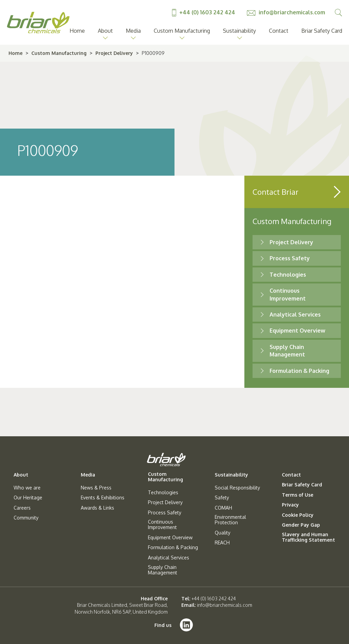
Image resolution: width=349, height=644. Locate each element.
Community (26, 518)
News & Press (96, 488)
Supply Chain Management (163, 570)
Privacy (290, 505)
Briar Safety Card (322, 31)
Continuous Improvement (162, 525)
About (105, 31)
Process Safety (290, 258)
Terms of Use (298, 495)
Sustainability (239, 31)
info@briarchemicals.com (286, 12)
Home (77, 31)
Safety (222, 498)
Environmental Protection (230, 520)
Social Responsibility (237, 488)
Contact (279, 31)
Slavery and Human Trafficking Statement (308, 537)
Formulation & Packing (299, 371)
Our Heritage (28, 498)
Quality (223, 533)
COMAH (223, 508)
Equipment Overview (297, 331)
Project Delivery (114, 53)
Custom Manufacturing (182, 31)
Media (133, 31)
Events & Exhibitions (103, 498)
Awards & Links (97, 508)
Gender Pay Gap (301, 525)
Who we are (27, 488)
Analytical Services (295, 314)
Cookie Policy (298, 515)
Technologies (288, 275)
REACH (222, 543)
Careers (22, 508)
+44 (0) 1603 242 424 (204, 12)
